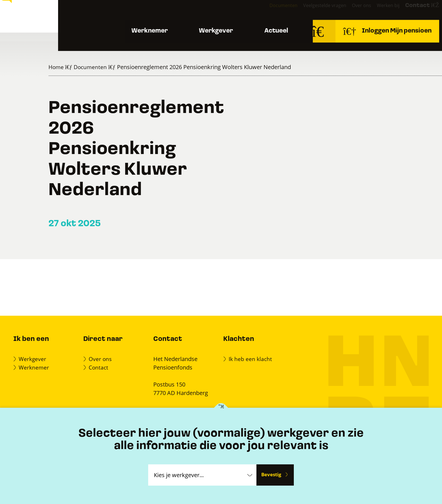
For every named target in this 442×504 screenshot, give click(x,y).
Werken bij (373, 11)
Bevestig (271, 475)
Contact (412, 11)
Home (57, 67)
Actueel (275, 34)
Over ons (342, 11)
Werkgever (211, 34)
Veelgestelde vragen (301, 11)
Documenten (255, 11)
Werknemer (139, 34)
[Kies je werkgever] (221, 408)
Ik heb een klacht (251, 359)
